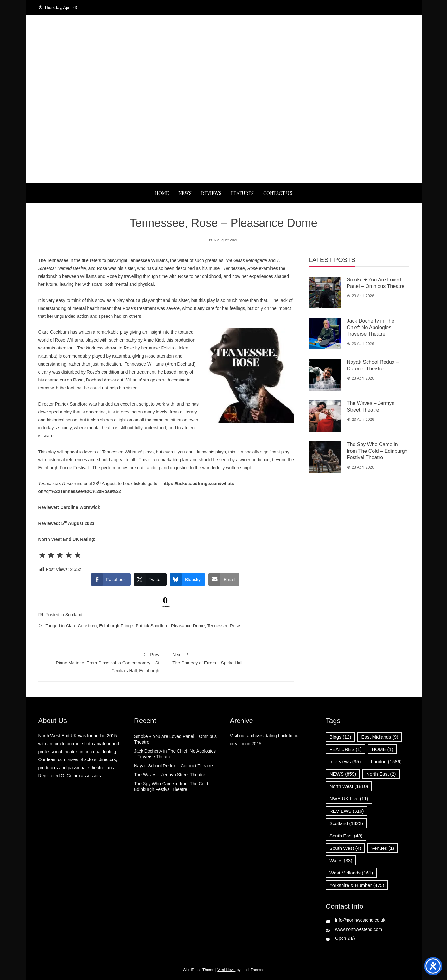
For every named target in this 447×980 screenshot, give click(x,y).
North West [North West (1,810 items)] (349, 786)
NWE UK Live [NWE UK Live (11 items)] (349, 799)
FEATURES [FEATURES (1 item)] (345, 749)
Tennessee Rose (224, 626)
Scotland (74, 615)
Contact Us (278, 193)
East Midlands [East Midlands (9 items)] (380, 737)
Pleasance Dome (188, 626)
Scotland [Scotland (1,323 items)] (346, 823)
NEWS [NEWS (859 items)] (343, 774)
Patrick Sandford (152, 626)
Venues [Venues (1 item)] (383, 848)
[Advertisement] (224, 135)
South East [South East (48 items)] (346, 836)
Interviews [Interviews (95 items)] (345, 762)
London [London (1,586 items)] (386, 762)
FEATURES (242, 193)
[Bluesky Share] (188, 580)
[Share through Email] (224, 580)
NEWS (185, 193)
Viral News (226, 970)
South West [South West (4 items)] (345, 848)
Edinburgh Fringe (116, 626)
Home (162, 193)
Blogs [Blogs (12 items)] (340, 737)
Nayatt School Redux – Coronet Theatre (173, 766)
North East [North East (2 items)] (381, 774)
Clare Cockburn (81, 626)
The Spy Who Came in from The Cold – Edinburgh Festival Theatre (377, 451)
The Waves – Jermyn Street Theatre (170, 775)
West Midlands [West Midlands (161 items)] (351, 873)
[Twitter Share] (150, 580)
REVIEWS (211, 193)
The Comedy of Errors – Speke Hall (230, 657)
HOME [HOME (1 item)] (382, 749)
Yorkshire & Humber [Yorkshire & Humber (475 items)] (357, 885)
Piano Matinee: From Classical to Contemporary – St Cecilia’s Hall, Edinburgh (102, 661)
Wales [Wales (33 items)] (341, 860)
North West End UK (223, 48)
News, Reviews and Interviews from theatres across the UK (223, 60)
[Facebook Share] (111, 580)
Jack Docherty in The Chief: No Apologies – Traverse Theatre (371, 327)
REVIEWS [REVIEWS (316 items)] (347, 811)
